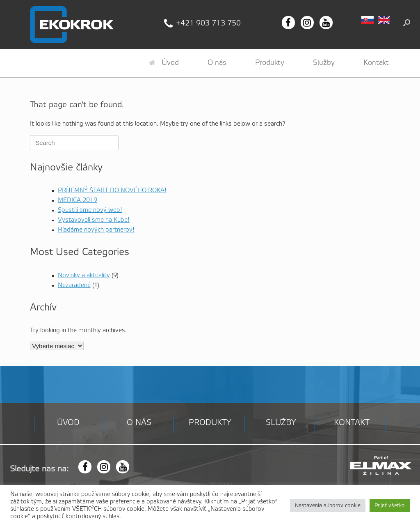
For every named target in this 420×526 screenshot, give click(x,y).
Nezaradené (74, 285)
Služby (324, 63)
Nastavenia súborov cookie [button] (328, 506)
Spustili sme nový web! (90, 210)
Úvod (164, 63)
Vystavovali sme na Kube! (94, 220)
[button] (407, 23)
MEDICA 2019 (78, 200)
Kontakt (376, 63)
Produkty (270, 63)
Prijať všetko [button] (390, 506)
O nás (217, 63)
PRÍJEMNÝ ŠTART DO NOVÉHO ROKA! (112, 191)
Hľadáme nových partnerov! (96, 230)
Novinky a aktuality (84, 276)
